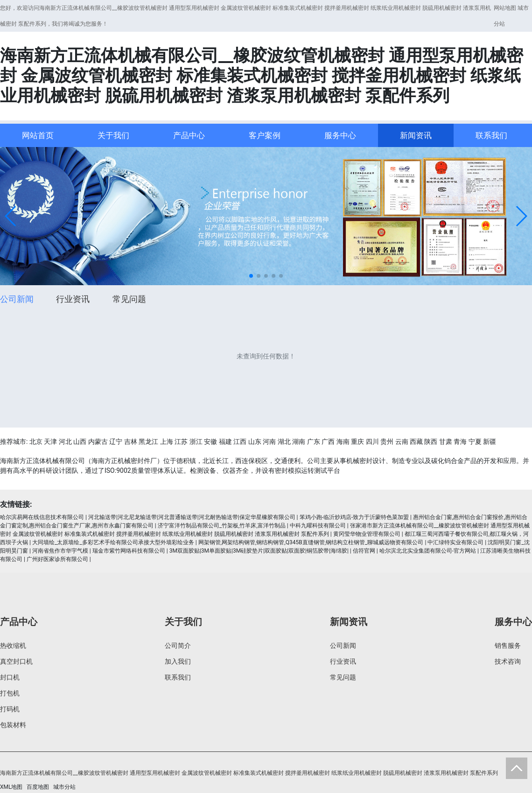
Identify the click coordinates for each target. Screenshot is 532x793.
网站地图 (505, 8)
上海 (167, 442)
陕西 (431, 442)
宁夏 (475, 442)
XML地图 (11, 787)
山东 (255, 442)
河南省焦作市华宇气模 (60, 551)
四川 (372, 442)
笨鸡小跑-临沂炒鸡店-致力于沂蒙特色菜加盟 (354, 517)
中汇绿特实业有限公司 (455, 542)
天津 (50, 442)
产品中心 (189, 135)
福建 (225, 442)
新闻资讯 (416, 135)
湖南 (299, 442)
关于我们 (113, 135)
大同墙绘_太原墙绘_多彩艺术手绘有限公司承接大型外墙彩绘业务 (113, 542)
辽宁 (116, 442)
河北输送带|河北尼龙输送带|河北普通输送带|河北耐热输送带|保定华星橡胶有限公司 (192, 517)
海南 (343, 442)
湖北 (284, 442)
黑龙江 (148, 442)
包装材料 (13, 725)
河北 (65, 442)
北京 (36, 442)
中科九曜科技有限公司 (318, 526)
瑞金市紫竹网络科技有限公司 (129, 551)
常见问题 (129, 299)
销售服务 (508, 646)
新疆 (490, 442)
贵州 (387, 442)
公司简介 (178, 646)
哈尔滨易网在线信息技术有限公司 (42, 517)
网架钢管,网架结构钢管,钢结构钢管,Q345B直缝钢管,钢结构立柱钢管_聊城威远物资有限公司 (311, 542)
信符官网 (364, 551)
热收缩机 (13, 646)
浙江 (196, 442)
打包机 (10, 693)
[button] (11, 216)
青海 (460, 442)
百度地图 (38, 787)
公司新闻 (17, 299)
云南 (402, 442)
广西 (328, 442)
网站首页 (38, 135)
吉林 (131, 442)
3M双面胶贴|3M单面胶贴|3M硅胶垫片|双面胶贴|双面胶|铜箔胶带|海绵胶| (259, 551)
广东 (314, 442)
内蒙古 (98, 442)
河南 (269, 442)
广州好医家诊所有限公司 (57, 559)
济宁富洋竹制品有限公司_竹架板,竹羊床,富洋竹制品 (222, 526)
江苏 (181, 442)
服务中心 (340, 135)
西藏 (416, 442)
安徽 (210, 442)
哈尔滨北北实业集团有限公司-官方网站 (428, 551)
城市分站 (64, 787)
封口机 (10, 677)
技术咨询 (508, 661)
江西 (240, 442)
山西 (80, 442)
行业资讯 (73, 299)
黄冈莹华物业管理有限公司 (367, 534)
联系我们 (491, 135)
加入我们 (178, 661)
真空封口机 (16, 661)
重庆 (357, 442)
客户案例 (265, 135)
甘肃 (446, 442)
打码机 (10, 709)
